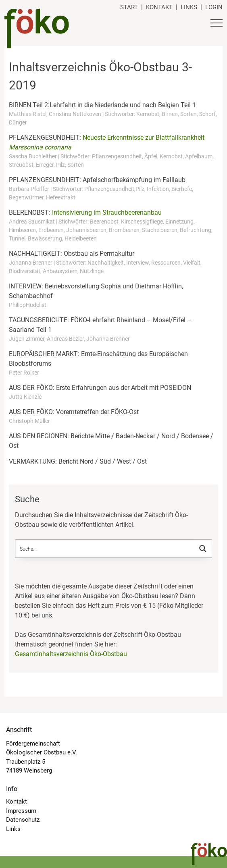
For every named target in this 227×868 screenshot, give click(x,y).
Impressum (21, 811)
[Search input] (105, 549)
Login (214, 7)
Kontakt (159, 7)
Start (129, 7)
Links (189, 7)
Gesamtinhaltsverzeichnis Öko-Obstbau (71, 654)
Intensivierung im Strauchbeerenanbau (107, 212)
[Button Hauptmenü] (217, 24)
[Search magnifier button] (203, 549)
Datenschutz (23, 820)
